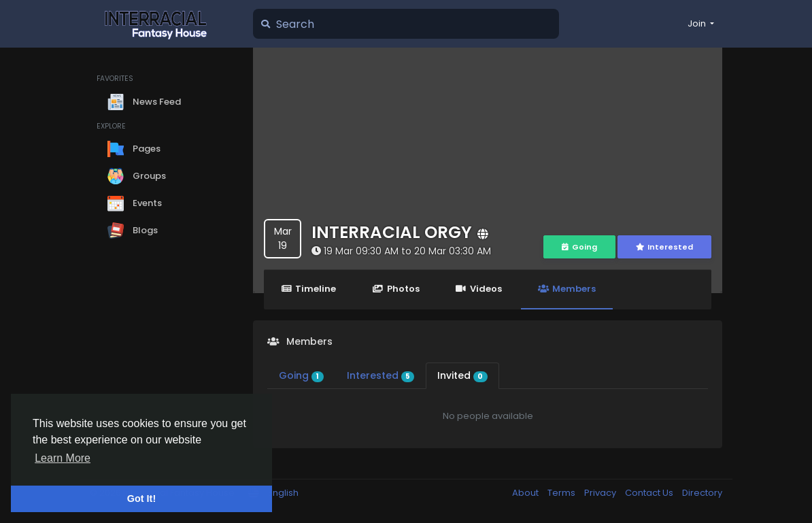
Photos (395, 289)
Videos (479, 289)
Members (567, 289)
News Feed (144, 102)
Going (579, 247)
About (526, 493)
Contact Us (650, 493)
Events (135, 203)
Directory (702, 493)
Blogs (133, 231)
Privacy (601, 493)
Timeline (308, 289)
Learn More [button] (63, 458)
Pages (134, 149)
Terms (562, 493)
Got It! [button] (141, 499)
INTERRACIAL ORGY (392, 232)
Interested (664, 247)
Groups (137, 176)
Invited (462, 375)
